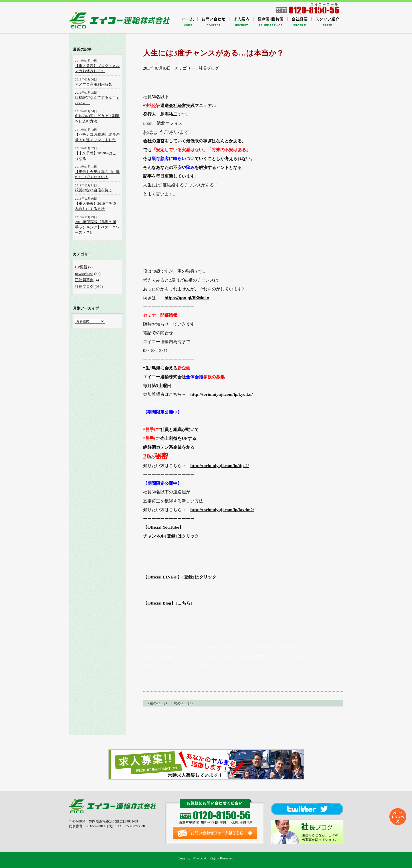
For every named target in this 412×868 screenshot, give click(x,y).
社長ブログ (209, 68)
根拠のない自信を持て (94, 190)
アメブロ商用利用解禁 (94, 84)
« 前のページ (157, 703)
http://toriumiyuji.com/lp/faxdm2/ (222, 510)
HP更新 (81, 267)
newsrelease (84, 274)
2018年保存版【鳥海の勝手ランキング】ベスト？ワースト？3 (97, 227)
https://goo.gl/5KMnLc (187, 298)
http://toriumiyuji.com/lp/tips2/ (219, 466)
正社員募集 (84, 280)
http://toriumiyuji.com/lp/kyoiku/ (221, 394)
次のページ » (184, 703)
